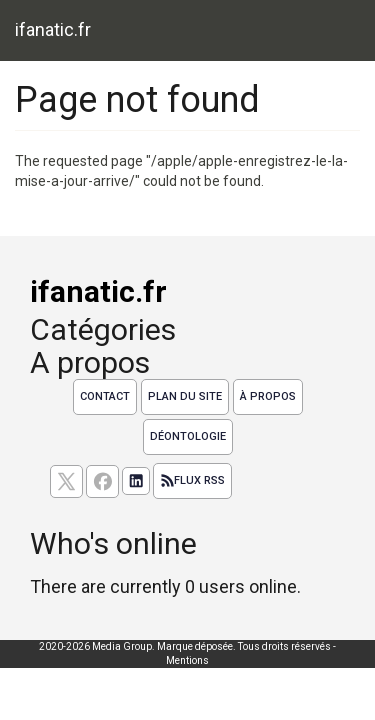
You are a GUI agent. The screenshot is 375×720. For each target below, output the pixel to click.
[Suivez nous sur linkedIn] (136, 481)
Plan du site (185, 396)
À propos (268, 396)
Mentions (187, 660)
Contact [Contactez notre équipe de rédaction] (105, 396)
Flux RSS (192, 481)
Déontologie (188, 436)
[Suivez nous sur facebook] (102, 481)
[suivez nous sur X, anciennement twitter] (66, 481)
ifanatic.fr (53, 29)
